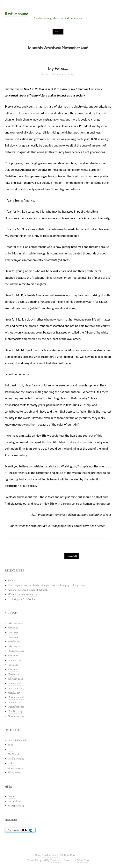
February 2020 (15, 679)
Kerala (11, 581)
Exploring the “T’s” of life (22, 599)
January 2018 (14, 684)
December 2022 (16, 651)
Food (11, 745)
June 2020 (13, 665)
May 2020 (13, 670)
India (11, 750)
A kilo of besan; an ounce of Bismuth (28, 590)
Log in (11, 797)
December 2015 (16, 707)
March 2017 (14, 693)
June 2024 (13, 633)
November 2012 (16, 716)
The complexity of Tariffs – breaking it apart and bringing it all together (46, 585)
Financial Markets (17, 740)
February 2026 (15, 623)
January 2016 (14, 702)
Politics (46, 75)
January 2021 (14, 660)
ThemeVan (56, 861)
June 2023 (13, 637)
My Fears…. (58, 69)
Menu (58, 32)
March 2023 (14, 642)
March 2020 (14, 674)
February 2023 (15, 646)
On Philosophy (16, 759)
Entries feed (14, 801)
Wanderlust (14, 773)
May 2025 (13, 628)
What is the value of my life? (23, 595)
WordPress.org (16, 806)
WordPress (83, 861)
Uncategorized (16, 768)
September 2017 (16, 688)
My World (13, 754)
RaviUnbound (16, 14)
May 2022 (13, 656)
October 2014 (15, 712)
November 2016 (16, 698)
